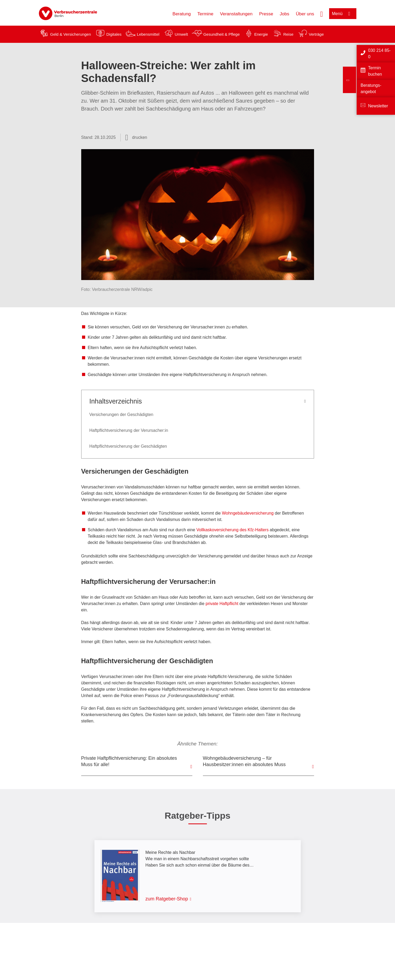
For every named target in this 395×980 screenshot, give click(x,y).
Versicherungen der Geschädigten (121, 415)
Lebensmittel (148, 34)
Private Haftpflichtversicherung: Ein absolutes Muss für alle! (129, 761)
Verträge (316, 34)
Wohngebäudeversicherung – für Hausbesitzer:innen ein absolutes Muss (244, 761)
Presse (266, 14)
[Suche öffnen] (321, 13)
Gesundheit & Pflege (221, 34)
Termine (205, 14)
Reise (288, 34)
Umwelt (181, 34)
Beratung (182, 14)
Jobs (284, 14)
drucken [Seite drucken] (140, 137)
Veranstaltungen (236, 14)
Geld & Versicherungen (71, 34)
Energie (261, 34)
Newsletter (378, 106)
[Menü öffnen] (343, 14)
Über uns (305, 14)
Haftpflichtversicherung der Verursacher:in (129, 430)
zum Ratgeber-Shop (167, 899)
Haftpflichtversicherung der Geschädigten (128, 446)
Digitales (114, 34)
